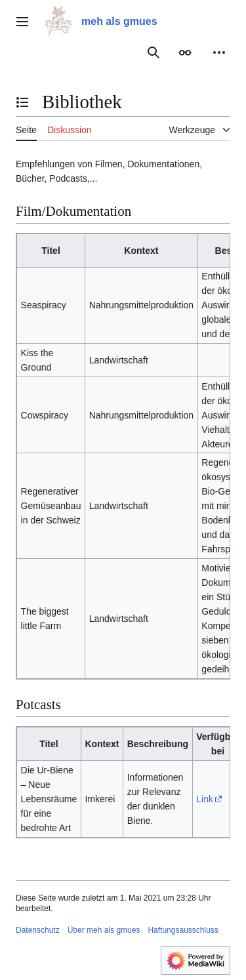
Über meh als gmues (104, 930)
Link (205, 799)
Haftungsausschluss (183, 930)
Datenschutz (38, 930)
